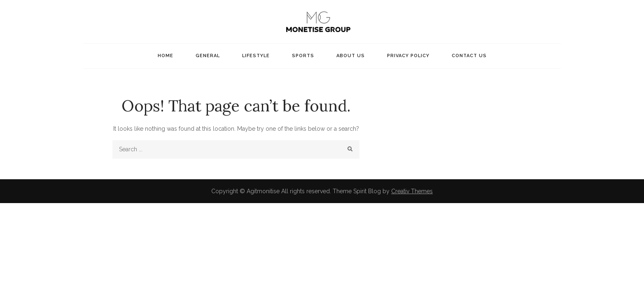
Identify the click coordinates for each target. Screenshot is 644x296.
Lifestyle (256, 56)
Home (166, 56)
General (208, 56)
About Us (351, 56)
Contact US (469, 56)
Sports (303, 56)
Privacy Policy (408, 56)
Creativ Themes (412, 191)
